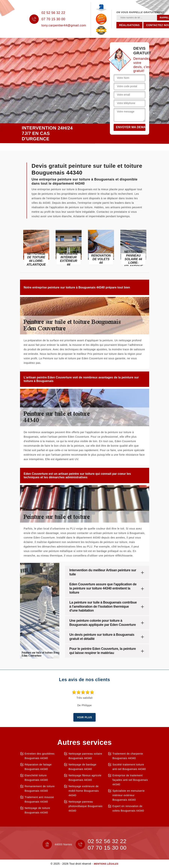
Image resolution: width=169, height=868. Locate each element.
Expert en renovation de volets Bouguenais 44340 (128, 808)
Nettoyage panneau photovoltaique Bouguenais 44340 (85, 806)
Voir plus (85, 717)
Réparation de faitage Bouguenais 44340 (38, 767)
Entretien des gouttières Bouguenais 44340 (40, 756)
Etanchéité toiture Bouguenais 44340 (36, 778)
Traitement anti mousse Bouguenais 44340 (39, 799)
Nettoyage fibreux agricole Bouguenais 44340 (85, 778)
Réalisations (129, 25)
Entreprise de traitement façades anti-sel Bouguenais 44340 (130, 780)
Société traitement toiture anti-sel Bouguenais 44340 (129, 767)
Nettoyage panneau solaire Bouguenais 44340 (85, 756)
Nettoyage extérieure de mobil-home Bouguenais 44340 (84, 791)
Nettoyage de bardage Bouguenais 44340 (82, 767)
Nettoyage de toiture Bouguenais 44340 (37, 810)
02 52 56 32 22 (53, 13)
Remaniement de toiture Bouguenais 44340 (40, 789)
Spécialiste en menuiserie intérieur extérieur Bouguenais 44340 (129, 795)
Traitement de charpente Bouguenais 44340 (128, 756)
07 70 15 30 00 (53, 19)
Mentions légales (106, 864)
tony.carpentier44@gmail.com (64, 25)
